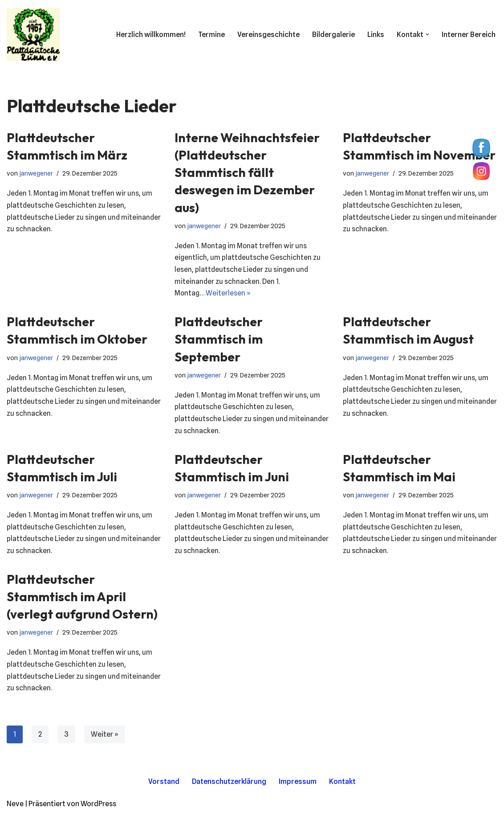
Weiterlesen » (229, 295)
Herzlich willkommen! (150, 35)
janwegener (36, 173)
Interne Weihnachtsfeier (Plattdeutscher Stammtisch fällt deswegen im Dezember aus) (247, 172)
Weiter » (105, 739)
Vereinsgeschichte (268, 35)
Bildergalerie (333, 35)
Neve (15, 809)
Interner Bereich (469, 35)
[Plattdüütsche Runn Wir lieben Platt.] (33, 35)
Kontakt (343, 786)
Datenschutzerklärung (229, 786)
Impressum (298, 786)
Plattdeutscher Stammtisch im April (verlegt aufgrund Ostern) (82, 600)
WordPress (98, 809)
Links (376, 35)
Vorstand (164, 786)
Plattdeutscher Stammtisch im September (219, 340)
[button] (427, 34)
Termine (211, 35)
